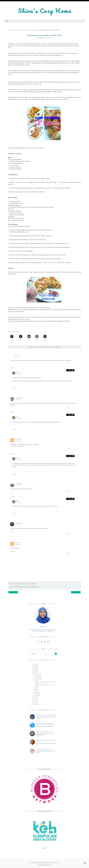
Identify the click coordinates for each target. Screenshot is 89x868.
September (38, 679)
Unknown (18, 543)
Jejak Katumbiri (19, 523)
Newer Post (13, 592)
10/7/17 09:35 (19, 374)
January (37, 695)
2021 (35, 669)
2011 (35, 703)
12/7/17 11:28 (18, 525)
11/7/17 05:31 (19, 503)
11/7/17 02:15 (18, 485)
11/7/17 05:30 (19, 460)
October (37, 678)
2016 (35, 697)
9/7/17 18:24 (18, 357)
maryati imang (19, 398)
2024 (35, 664)
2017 (35, 673)
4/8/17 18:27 (18, 545)
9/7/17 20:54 (18, 400)
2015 (35, 698)
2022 (35, 667)
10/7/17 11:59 (18, 441)
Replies (13, 368)
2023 (35, 666)
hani (16, 355)
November (38, 676)
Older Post (76, 592)
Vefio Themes (55, 863)
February (37, 694)
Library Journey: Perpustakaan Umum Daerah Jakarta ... (46, 683)
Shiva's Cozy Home (45, 11)
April (36, 691)
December (38, 675)
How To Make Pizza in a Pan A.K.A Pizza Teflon (44, 685)
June (36, 688)
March (37, 692)
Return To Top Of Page (44, 865)
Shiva (18, 372)
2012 (35, 701)
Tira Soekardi (18, 484)
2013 (35, 700)
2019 (35, 670)
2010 (35, 704)
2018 (35, 672)
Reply (69, 362)
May (36, 689)
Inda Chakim (18, 439)
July (36, 681)
